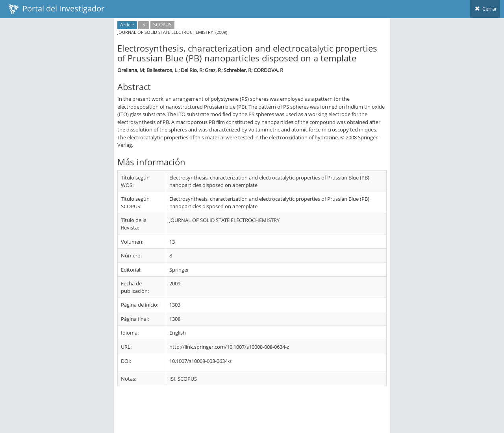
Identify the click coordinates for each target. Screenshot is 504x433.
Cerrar (485, 9)
